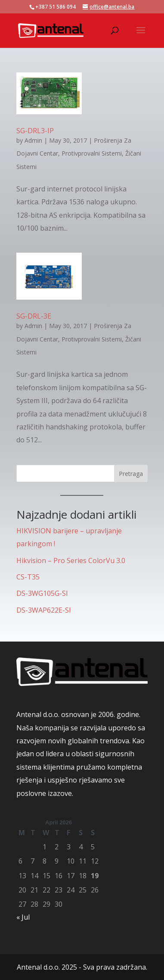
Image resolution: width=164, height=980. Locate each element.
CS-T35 (28, 577)
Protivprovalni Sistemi (92, 153)
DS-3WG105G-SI (42, 593)
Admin (33, 140)
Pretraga (131, 474)
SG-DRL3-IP (35, 131)
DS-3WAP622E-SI (44, 610)
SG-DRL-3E (34, 316)
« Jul (23, 917)
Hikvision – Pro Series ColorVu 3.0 (71, 560)
